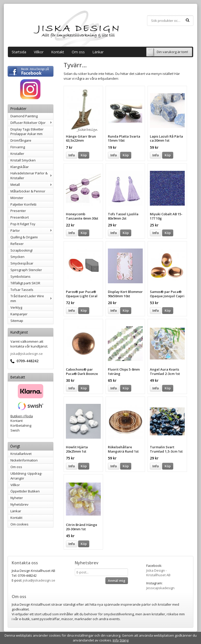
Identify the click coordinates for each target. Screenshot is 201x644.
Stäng (124, 640)
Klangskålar (20, 167)
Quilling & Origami (24, 237)
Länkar (98, 52)
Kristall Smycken (23, 160)
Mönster (17, 198)
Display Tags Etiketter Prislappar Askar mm (27, 132)
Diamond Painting (24, 116)
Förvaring (18, 147)
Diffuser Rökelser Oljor (32, 123)
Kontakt (58, 52)
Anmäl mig (117, 581)
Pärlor (32, 230)
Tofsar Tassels (22, 290)
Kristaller (17, 154)
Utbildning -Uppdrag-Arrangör (26, 476)
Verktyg (16, 307)
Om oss (78, 52)
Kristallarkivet (21, 454)
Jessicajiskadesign (160, 588)
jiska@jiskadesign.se (27, 354)
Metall (32, 185)
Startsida (19, 52)
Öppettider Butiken (25, 491)
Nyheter (17, 498)
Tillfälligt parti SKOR (25, 283)
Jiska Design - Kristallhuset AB (158, 573)
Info (72, 155)
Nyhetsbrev (19, 504)
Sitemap (17, 321)
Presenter (18, 211)
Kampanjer (19, 314)
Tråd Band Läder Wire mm (32, 298)
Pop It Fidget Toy (23, 224)
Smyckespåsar (22, 263)
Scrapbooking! (21, 250)
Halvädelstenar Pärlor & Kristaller (32, 176)
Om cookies (19, 524)
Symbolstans (20, 276)
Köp (84, 155)
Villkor (39, 52)
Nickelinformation (24, 460)
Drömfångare (21, 140)
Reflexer (17, 244)
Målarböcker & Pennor (28, 191)
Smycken (17, 257)
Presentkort (20, 217)
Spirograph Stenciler (26, 270)
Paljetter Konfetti (23, 204)
